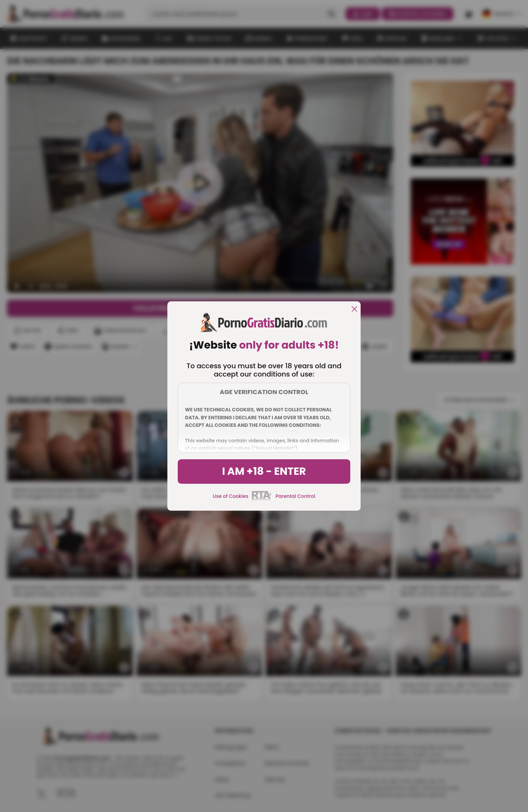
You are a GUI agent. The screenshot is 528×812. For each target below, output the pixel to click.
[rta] (262, 499)
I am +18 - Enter (264, 471)
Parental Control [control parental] (295, 496)
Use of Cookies (231, 496)
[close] (354, 309)
